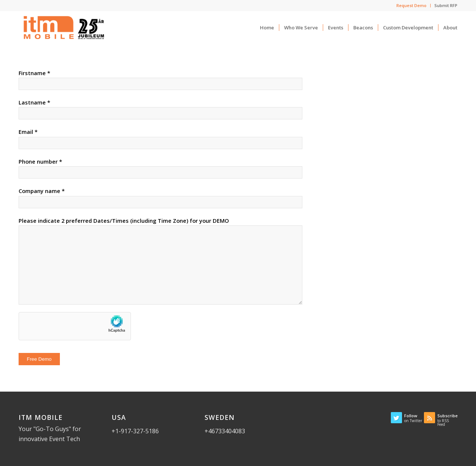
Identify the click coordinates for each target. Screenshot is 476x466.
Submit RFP (446, 5)
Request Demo (411, 5)
